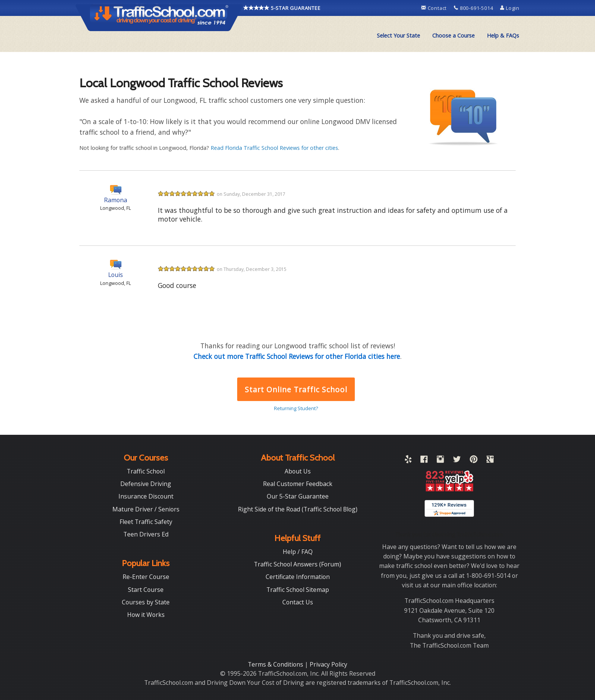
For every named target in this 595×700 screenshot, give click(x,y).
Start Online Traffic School (296, 389)
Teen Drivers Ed (146, 534)
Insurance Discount (146, 496)
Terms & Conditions (276, 664)
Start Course (146, 590)
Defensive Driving (146, 484)
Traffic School (146, 471)
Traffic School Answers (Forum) (297, 564)
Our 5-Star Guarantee (298, 496)
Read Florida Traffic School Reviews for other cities (274, 148)
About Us (298, 471)
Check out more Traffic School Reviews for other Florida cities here (297, 356)
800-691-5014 (474, 8)
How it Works (146, 615)
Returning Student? (296, 408)
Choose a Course (453, 35)
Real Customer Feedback (298, 484)
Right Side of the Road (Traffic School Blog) (298, 509)
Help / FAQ (298, 552)
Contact (435, 8)
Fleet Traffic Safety (146, 522)
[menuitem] (398, 36)
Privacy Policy (328, 664)
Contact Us (298, 602)
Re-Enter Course (146, 577)
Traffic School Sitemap (298, 590)
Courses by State (146, 602)
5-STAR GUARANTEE (282, 8)
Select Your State (398, 35)
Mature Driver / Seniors (146, 509)
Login (510, 8)
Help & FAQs (503, 35)
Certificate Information (298, 577)
